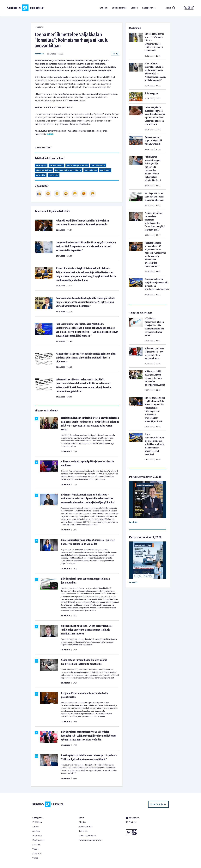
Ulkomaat (37, 836)
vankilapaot (41, 165)
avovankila (41, 175)
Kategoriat (150, 8)
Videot (134, 8)
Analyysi (36, 831)
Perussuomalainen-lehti (91, 840)
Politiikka (39, 54)
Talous (36, 827)
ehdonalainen (91, 170)
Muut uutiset (38, 840)
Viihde (35, 858)
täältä (50, 134)
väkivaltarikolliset (44, 170)
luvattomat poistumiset (77, 165)
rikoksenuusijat (56, 165)
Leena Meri (54, 175)
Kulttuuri (37, 845)
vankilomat (105, 170)
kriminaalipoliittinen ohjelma (68, 170)
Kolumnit (37, 853)
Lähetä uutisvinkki (88, 836)
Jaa (115, 54)
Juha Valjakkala (98, 165)
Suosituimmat (119, 8)
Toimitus (83, 831)
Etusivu (104, 8)
